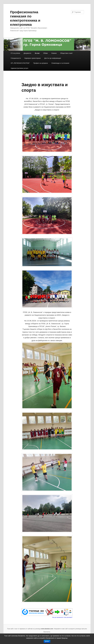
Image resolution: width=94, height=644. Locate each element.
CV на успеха (15, 53)
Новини (54, 53)
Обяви (45, 53)
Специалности (16, 58)
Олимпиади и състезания (60, 63)
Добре (47, 641)
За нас (37, 53)
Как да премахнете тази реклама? (62, 617)
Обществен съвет (66, 53)
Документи (27, 53)
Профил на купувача (41, 63)
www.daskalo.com (47, 629)
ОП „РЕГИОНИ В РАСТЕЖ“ (20, 63)
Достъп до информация (53, 58)
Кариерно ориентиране (33, 58)
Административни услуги (19, 68)
